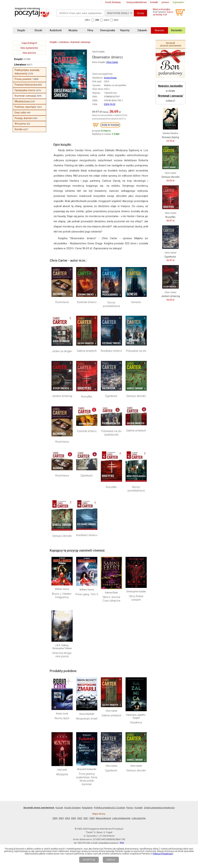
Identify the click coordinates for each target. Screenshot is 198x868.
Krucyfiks (87, 397)
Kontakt (139, 808)
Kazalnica (136, 722)
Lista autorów (139, 818)
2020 (92, 818)
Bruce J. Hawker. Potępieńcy (62, 595)
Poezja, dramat (23, 118)
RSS (122, 843)
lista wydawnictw (29, 48)
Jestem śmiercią (62, 396)
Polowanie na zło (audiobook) (111, 433)
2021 (86, 818)
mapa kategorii (29, 43)
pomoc (165, 2)
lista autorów (29, 53)
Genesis (136, 302)
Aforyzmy (20, 124)
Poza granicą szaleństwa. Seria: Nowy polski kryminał (87, 779)
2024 (67, 818)
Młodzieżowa (22, 101)
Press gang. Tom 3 (87, 594)
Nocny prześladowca (111, 304)
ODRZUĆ (111, 860)
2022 (80, 818)
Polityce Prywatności (163, 854)
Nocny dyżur (62, 718)
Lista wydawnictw (121, 818)
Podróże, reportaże (25, 107)
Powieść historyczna (26, 85)
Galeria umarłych (87, 351)
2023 (74, 818)
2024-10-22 (110, 104)
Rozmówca (62, 302)
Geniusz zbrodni (136, 396)
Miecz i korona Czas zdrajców (111, 599)
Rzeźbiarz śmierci (111, 351)
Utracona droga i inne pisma (62, 655)
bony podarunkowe (137, 2)
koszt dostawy (113, 2)
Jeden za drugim (62, 351)
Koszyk (59, 808)
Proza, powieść (23, 79)
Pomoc (130, 808)
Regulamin (87, 808)
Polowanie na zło (136, 351)
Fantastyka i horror (25, 90)
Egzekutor (111, 396)
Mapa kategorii (103, 818)
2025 (61, 818)
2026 (55, 818)
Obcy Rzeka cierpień (136, 598)
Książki (18, 59)
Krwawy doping (170, 137)
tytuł (116, 20)
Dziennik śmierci (87, 302)
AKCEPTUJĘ (89, 860)
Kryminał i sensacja (25, 96)
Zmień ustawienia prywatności (159, 808)
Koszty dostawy (73, 808)
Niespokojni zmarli (87, 719)
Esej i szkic (21, 113)
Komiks (19, 129)
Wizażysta (62, 774)
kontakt (154, 2)
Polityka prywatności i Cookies (109, 808)
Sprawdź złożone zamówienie (170, 44)
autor (106, 20)
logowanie (178, 2)
